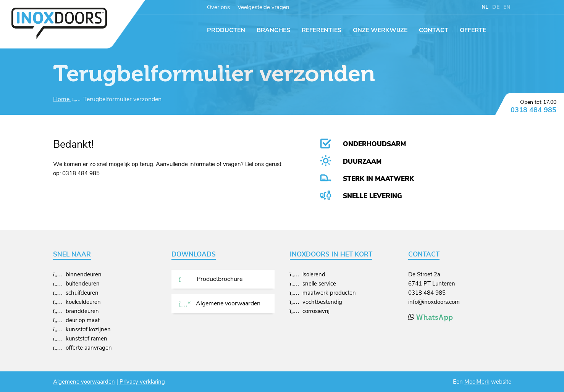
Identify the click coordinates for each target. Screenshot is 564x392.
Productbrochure (211, 279)
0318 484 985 (533, 110)
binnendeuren (84, 274)
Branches (273, 30)
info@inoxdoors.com (434, 302)
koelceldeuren (83, 302)
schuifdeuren (82, 293)
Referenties (322, 30)
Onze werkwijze (380, 30)
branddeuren (82, 311)
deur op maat (83, 320)
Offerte (473, 30)
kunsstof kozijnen (88, 329)
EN (507, 7)
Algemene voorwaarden (220, 303)
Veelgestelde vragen (263, 7)
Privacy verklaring (142, 382)
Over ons (218, 7)
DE (496, 7)
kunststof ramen (86, 339)
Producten (226, 30)
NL (485, 7)
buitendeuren (83, 284)
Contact (434, 30)
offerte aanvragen (89, 348)
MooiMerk (477, 382)
